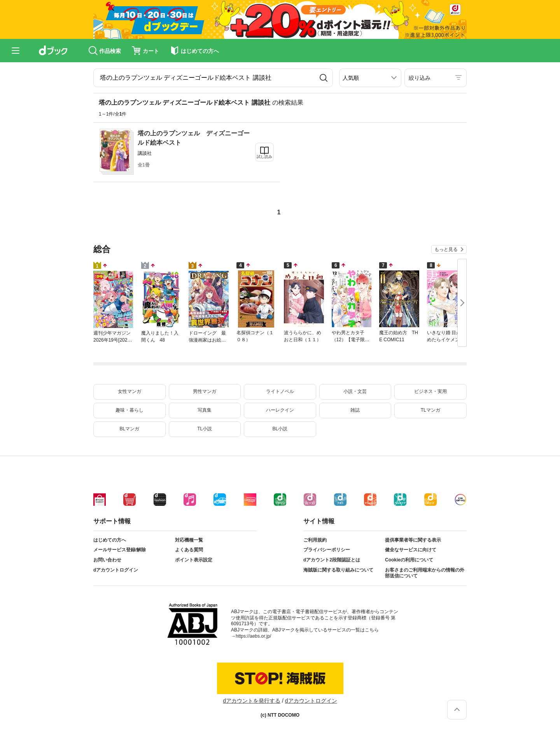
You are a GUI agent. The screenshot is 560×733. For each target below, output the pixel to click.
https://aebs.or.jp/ (253, 636)
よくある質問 (189, 550)
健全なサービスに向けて (411, 550)
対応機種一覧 (189, 540)
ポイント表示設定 (194, 560)
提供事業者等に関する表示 (413, 540)
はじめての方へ (110, 540)
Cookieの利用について (409, 560)
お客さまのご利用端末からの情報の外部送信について (425, 573)
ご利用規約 (315, 540)
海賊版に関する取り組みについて (338, 570)
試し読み (264, 157)
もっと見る (446, 249)
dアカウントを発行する (252, 701)
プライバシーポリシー (327, 550)
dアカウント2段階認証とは (332, 560)
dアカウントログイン (116, 570)
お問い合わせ (107, 560)
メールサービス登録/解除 (120, 550)
